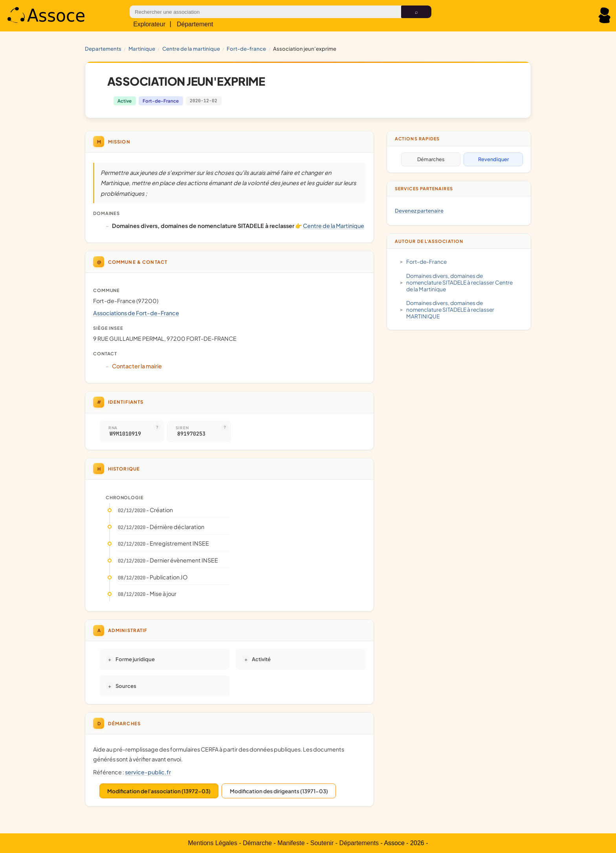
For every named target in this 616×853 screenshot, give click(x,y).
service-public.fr (148, 772)
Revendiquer (493, 159)
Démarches (431, 159)
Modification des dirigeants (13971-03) (279, 791)
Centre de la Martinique (191, 49)
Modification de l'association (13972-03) (159, 791)
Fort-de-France (246, 49)
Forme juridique (135, 659)
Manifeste (291, 843)
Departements (103, 49)
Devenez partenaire (419, 210)
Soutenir (322, 843)
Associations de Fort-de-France (136, 313)
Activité (261, 659)
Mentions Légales (213, 843)
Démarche (257, 843)
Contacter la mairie (137, 366)
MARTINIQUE (142, 49)
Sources (126, 686)
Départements (359, 843)
